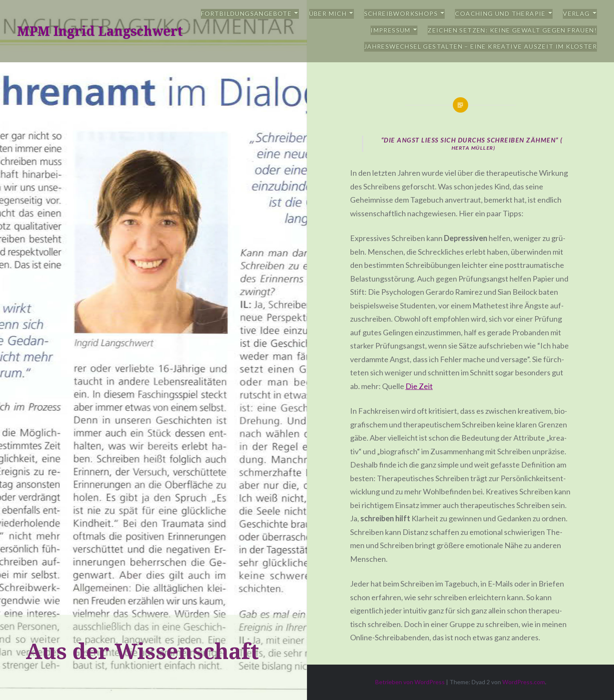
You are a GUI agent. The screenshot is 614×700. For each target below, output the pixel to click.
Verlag (576, 13)
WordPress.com (524, 682)
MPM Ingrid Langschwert (100, 31)
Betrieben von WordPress (410, 682)
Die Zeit (419, 386)
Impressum (391, 30)
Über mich (328, 13)
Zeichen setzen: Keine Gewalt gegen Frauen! (512, 30)
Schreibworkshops (401, 13)
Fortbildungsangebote (246, 13)
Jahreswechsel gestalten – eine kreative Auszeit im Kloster (481, 46)
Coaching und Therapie (500, 13)
